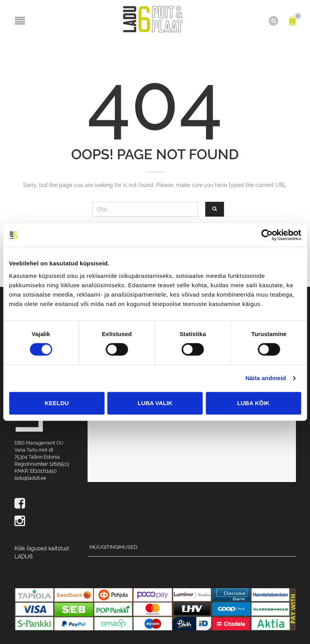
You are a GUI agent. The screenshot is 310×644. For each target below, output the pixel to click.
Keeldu (57, 403)
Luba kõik (254, 403)
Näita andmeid (266, 378)
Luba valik (155, 403)
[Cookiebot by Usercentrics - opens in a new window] (267, 235)
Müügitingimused (113, 547)
